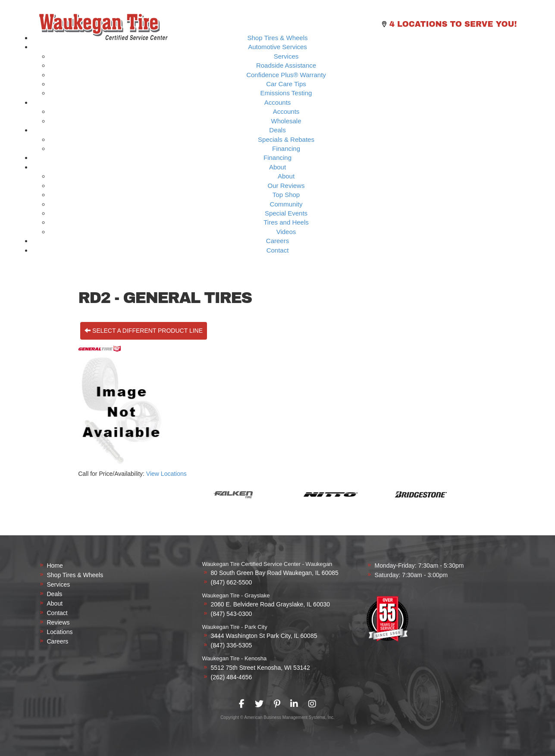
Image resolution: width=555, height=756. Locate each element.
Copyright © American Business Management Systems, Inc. (277, 717)
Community (286, 204)
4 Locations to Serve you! (453, 24)
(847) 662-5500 (232, 582)
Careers (277, 241)
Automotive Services (277, 47)
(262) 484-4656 (232, 677)
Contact (278, 250)
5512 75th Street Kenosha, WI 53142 (260, 668)
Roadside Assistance (286, 65)
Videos (286, 232)
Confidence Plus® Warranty (286, 75)
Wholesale (286, 121)
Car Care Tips (286, 84)
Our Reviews (286, 186)
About (277, 167)
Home (55, 565)
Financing (286, 148)
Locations (60, 632)
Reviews (58, 622)
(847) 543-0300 (232, 614)
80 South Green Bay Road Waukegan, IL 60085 (275, 573)
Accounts (278, 102)
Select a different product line (144, 331)
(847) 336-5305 (232, 645)
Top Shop (286, 195)
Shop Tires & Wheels (277, 38)
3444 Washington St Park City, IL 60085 (264, 636)
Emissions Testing (286, 93)
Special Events (286, 213)
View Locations (166, 474)
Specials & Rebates (286, 139)
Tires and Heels (286, 222)
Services (286, 56)
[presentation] (242, 704)
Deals (277, 130)
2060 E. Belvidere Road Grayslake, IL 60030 (271, 604)
